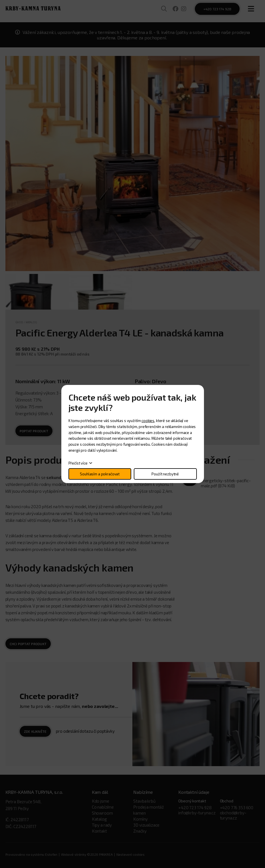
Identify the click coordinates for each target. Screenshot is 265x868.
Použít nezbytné (165, 474)
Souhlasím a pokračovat (100, 474)
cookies (148, 421)
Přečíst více (78, 463)
